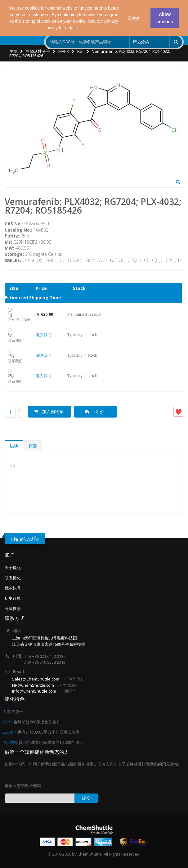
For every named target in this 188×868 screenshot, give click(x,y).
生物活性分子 (38, 51)
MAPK (64, 51)
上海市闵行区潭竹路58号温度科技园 (45, 638)
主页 (13, 51)
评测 (33, 446)
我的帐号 (13, 588)
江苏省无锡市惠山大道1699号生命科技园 (49, 644)
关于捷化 (13, 567)
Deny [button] (134, 18)
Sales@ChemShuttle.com (36, 679)
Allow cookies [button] (165, 18)
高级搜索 (13, 608)
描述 (14, 446)
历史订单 (13, 598)
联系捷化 (13, 578)
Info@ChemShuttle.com (34, 691)
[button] (81, 28)
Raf (81, 51)
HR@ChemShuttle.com (34, 685)
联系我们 (44, 335)
